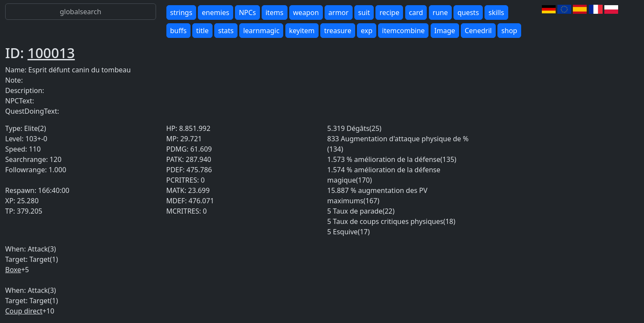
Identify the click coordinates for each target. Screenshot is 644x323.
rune (440, 12)
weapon (306, 12)
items (275, 12)
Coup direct (24, 311)
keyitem (302, 31)
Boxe (13, 270)
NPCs (247, 12)
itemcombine (403, 31)
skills (496, 12)
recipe (389, 12)
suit (364, 12)
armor (339, 12)
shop (509, 31)
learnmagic (261, 31)
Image (445, 31)
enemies (216, 12)
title (202, 31)
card (416, 12)
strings (181, 12)
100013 (51, 53)
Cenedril (478, 31)
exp (367, 31)
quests (468, 12)
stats (226, 31)
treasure (338, 31)
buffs (178, 31)
